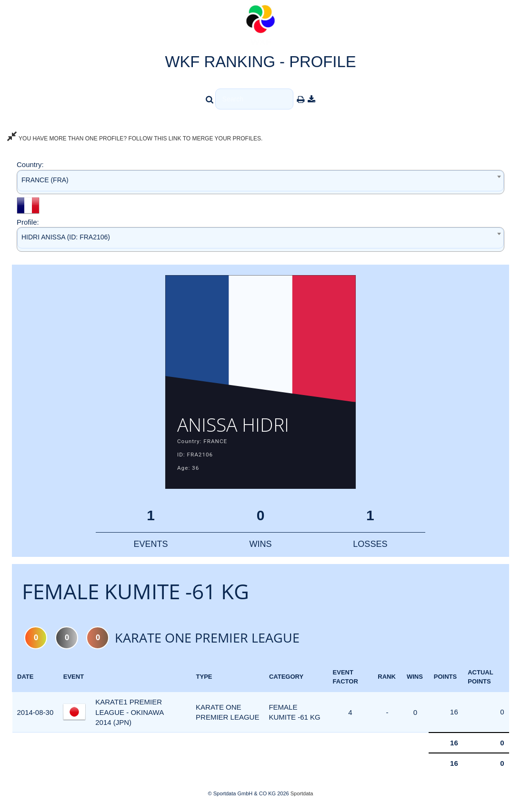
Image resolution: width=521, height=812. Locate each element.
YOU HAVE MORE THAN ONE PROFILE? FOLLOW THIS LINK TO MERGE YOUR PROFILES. (135, 139)
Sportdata (302, 796)
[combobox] (260, 182)
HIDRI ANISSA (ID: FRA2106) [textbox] (66, 237)
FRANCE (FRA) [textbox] (45, 180)
